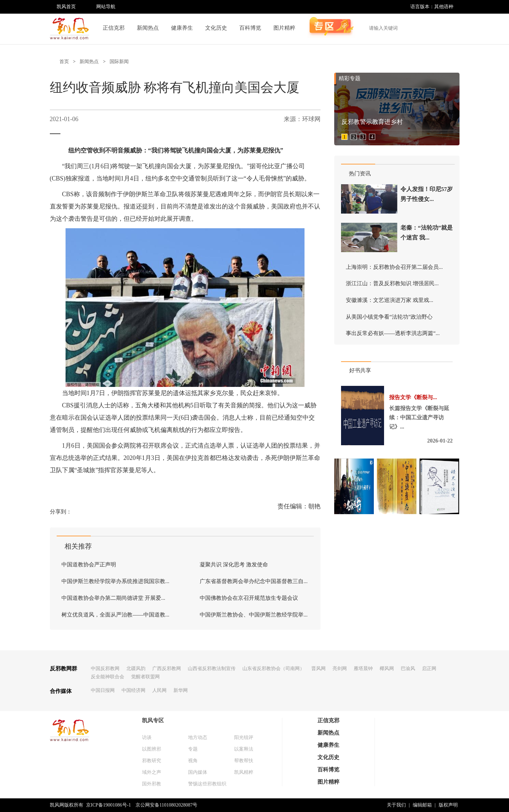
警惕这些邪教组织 (207, 784)
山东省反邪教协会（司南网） (273, 669)
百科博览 (250, 28)
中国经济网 (133, 690)
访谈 (147, 737)
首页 (64, 62)
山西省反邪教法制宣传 (212, 669)
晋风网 (319, 669)
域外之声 (152, 772)
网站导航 (106, 7)
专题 (193, 749)
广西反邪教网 (167, 669)
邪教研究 (152, 761)
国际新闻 (119, 62)
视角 (193, 761)
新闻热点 (148, 28)
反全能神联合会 (108, 677)
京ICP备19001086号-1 (108, 805)
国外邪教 (152, 784)
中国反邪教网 (105, 669)
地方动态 (198, 737)
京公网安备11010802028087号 (166, 805)
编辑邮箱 (422, 805)
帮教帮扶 (244, 761)
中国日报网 (103, 690)
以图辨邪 (152, 749)
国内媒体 (198, 772)
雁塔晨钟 (363, 669)
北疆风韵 (136, 669)
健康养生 (182, 28)
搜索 (451, 28)
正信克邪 (114, 28)
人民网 (159, 690)
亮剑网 (340, 669)
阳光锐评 (244, 737)
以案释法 (244, 749)
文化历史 (216, 28)
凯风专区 (153, 720)
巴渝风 (408, 669)
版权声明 (448, 805)
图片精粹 (284, 28)
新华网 (181, 690)
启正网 (429, 669)
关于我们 (396, 805)
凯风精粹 (244, 772)
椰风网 (387, 669)
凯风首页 (66, 7)
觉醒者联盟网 (145, 677)
